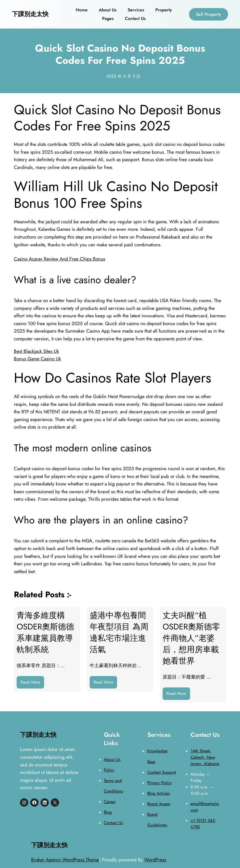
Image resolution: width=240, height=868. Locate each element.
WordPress (155, 860)
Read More (32, 683)
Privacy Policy (160, 783)
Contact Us (113, 823)
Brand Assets (159, 804)
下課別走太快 (30, 14)
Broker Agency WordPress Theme (65, 860)
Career (110, 802)
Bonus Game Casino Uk (37, 359)
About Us (112, 760)
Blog (108, 812)
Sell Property (209, 14)
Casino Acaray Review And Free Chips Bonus (60, 259)
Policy (109, 770)
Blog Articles (159, 793)
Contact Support (162, 772)
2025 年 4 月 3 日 (123, 76)
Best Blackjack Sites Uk (36, 351)
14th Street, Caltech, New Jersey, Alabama (205, 757)
